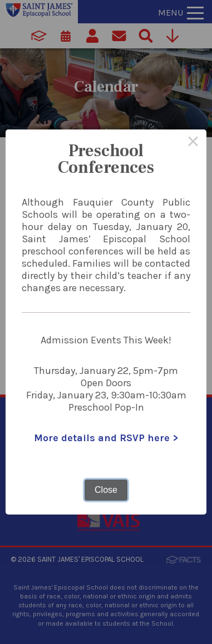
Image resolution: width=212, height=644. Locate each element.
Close (106, 490)
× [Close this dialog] (193, 143)
